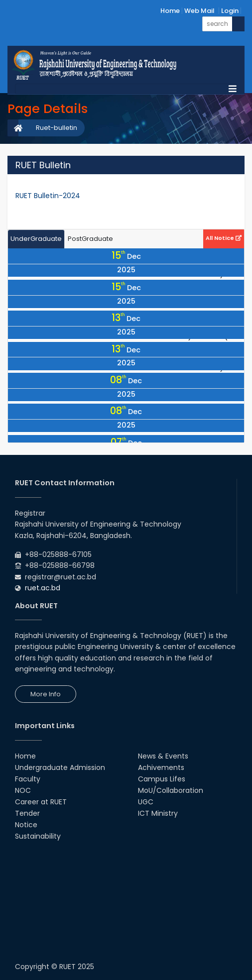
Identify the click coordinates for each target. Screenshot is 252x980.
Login (230, 11)
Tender (27, 813)
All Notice (224, 238)
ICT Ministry (158, 813)
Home (170, 11)
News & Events (163, 756)
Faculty (28, 779)
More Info (46, 694)
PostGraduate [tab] (90, 239)
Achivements (161, 767)
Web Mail (199, 11)
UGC (146, 802)
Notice (26, 825)
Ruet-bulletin (57, 128)
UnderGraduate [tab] (36, 239)
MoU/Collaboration (171, 790)
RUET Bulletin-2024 (48, 196)
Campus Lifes (162, 779)
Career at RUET (41, 802)
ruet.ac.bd (43, 588)
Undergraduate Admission (60, 767)
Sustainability (38, 836)
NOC (23, 790)
